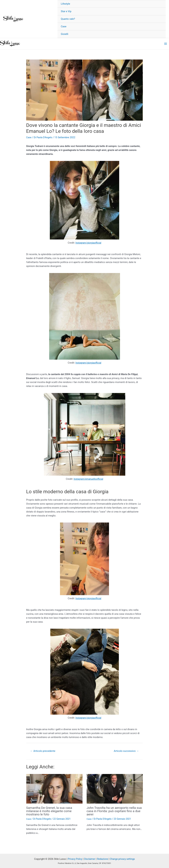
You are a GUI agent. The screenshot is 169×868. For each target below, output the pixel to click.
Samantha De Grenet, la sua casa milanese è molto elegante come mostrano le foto (50, 810)
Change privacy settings (123, 858)
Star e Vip (66, 11)
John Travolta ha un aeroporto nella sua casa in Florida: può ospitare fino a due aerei (115, 810)
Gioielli (65, 34)
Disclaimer (89, 858)
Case (64, 26)
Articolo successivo (126, 750)
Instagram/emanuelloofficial (88, 479)
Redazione (103, 858)
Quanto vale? (68, 19)
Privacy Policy (74, 858)
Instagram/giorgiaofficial (88, 243)
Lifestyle (65, 4)
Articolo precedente (43, 750)
